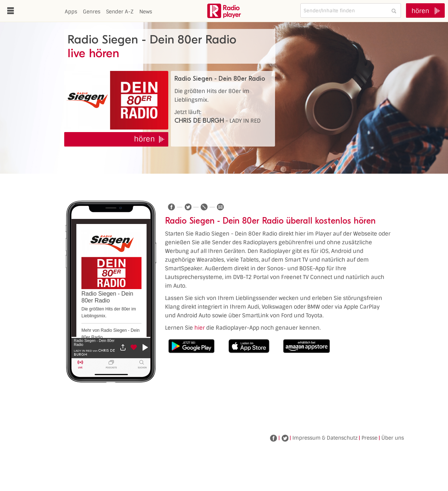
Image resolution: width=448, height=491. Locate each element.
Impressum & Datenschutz (325, 438)
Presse (369, 438)
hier (200, 328)
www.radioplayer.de (224, 11)
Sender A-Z (120, 12)
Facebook (274, 438)
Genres (92, 12)
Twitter (285, 438)
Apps (71, 12)
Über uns (393, 438)
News (146, 12)
